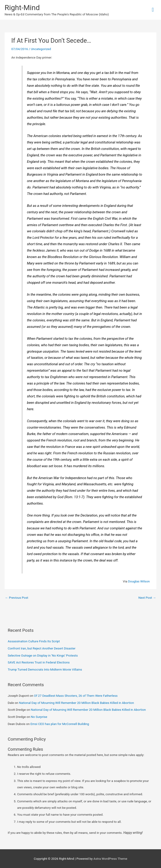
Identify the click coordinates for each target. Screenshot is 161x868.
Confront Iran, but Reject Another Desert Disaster (42, 648)
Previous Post (17, 598)
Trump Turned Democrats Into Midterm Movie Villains (45, 669)
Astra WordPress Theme (110, 859)
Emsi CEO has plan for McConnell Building (60, 724)
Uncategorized (41, 49)
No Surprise (39, 717)
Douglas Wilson (139, 581)
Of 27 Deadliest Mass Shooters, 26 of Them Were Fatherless (76, 696)
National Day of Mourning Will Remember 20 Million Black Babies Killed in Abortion (76, 703)
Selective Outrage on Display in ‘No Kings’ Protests (43, 655)
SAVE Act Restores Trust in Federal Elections (39, 662)
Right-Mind (22, 8)
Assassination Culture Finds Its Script (34, 641)
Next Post (147, 598)
